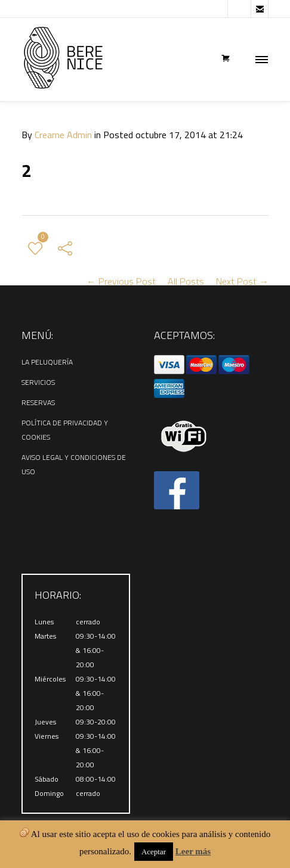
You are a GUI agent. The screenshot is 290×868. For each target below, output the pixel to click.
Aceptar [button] (154, 852)
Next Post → (242, 281)
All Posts (186, 281)
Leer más (193, 851)
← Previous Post (121, 281)
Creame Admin (63, 135)
